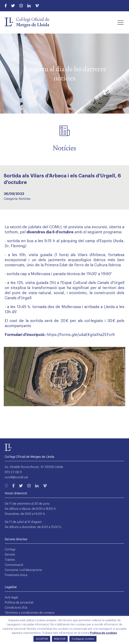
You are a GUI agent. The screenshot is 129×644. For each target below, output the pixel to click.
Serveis (10, 555)
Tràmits (10, 560)
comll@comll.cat (16, 477)
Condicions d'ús (16, 608)
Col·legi (10, 549)
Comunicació (14, 565)
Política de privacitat (19, 603)
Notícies (25, 199)
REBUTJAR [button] (60, 639)
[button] (121, 22)
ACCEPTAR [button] (42, 639)
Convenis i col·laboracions (23, 570)
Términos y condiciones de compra (30, 613)
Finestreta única (16, 575)
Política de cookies (104, 633)
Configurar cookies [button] (83, 639)
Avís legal (11, 597)
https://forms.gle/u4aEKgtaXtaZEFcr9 (81, 335)
